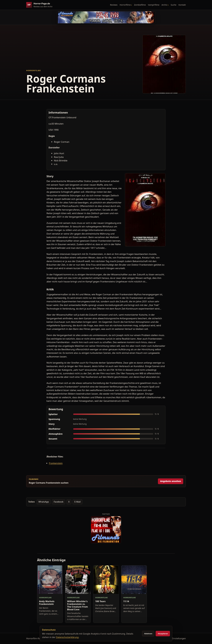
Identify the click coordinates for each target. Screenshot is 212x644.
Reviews (114, 5)
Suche (174, 5)
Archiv (164, 5)
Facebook (59, 502)
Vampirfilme (154, 5)
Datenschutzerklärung (67, 637)
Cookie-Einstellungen (175, 638)
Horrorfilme (125, 5)
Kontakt (182, 5)
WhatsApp (44, 502)
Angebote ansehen (171, 481)
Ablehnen (148, 634)
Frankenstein (56, 463)
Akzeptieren (163, 634)
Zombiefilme (140, 5)
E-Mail (77, 502)
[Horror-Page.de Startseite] (40, 5)
